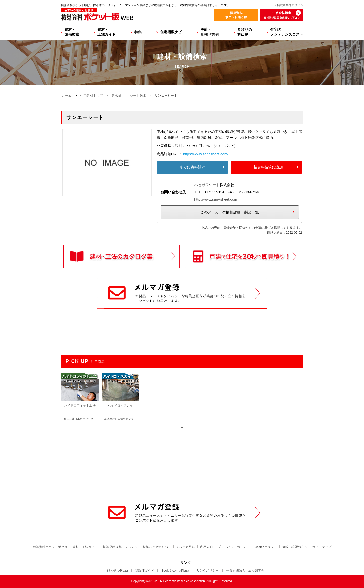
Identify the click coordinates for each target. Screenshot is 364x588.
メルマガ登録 (186, 547)
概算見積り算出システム (120, 547)
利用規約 (206, 547)
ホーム (67, 95)
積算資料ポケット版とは (50, 547)
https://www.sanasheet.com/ (206, 154)
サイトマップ (322, 547)
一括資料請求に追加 (266, 167)
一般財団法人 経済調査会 (245, 570)
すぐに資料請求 (192, 167)
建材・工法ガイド (107, 32)
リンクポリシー (208, 570)
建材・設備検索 (72, 32)
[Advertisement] (182, 461)
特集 (138, 32)
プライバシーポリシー (234, 547)
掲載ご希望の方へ (295, 547)
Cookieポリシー (266, 547)
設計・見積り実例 (210, 32)
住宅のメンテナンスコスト (287, 32)
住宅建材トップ (92, 95)
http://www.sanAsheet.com (216, 199)
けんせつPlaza (117, 570)
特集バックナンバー (157, 547)
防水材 (116, 95)
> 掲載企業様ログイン (289, 5)
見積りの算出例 (245, 32)
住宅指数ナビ (171, 32)
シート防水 (138, 95)
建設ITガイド (145, 570)
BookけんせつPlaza (175, 570)
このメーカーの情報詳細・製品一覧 (230, 212)
